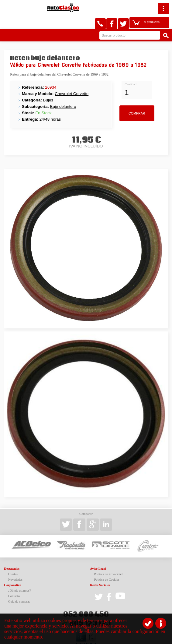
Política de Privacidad (108, 560)
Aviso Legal (98, 555)
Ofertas (13, 560)
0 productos (140, 8)
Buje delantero (63, 92)
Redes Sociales (100, 571)
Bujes (48, 86)
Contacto (14, 582)
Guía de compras (19, 587)
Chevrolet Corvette (72, 80)
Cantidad (130, 70)
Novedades (15, 566)
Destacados (12, 555)
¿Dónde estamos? (20, 577)
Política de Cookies (107, 566)
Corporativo (12, 571)
